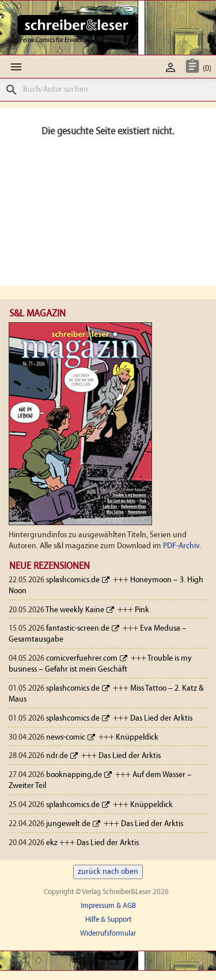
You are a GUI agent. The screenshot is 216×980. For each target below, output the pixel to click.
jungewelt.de (68, 824)
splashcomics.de (73, 580)
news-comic (66, 738)
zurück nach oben (108, 872)
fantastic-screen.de (78, 629)
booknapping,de (74, 775)
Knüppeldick (137, 738)
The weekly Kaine (75, 610)
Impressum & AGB (108, 906)
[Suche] (108, 90)
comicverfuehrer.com (82, 659)
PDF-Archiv (181, 546)
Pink (142, 610)
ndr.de (57, 756)
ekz (52, 843)
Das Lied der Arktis (161, 719)
